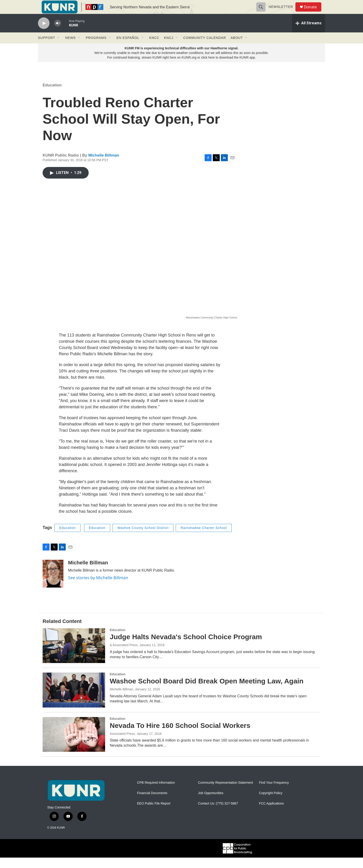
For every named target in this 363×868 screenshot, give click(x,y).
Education (52, 96)
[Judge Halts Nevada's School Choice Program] (74, 656)
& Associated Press (124, 655)
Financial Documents (152, 804)
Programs (96, 48)
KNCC (154, 48)
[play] (44, 34)
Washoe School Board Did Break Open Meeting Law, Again (207, 691)
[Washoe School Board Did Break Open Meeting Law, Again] (74, 700)
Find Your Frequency (274, 793)
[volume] (58, 34)
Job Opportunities (211, 804)
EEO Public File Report (154, 814)
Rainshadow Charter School (204, 538)
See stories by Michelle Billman (98, 588)
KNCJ (169, 48)
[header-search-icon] (263, 12)
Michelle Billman (104, 166)
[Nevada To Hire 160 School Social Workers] (74, 745)
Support (47, 48)
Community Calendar (205, 48)
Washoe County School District (143, 538)
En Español (128, 48)
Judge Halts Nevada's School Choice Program (186, 647)
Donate (313, 12)
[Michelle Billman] (53, 584)
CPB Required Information (156, 793)
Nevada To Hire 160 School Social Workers (180, 736)
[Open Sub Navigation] (59, 48)
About (237, 48)
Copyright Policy (271, 804)
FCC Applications (271, 814)
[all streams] (308, 34)
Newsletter (283, 12)
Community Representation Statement (225, 793)
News (70, 48)
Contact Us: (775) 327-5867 (218, 814)
